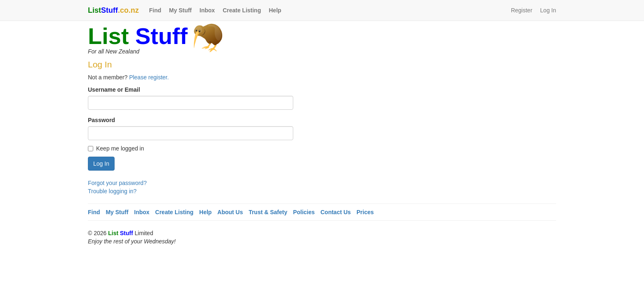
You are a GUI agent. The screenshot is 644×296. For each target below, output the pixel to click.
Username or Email (114, 90)
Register (522, 10)
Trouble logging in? (112, 191)
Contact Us (336, 212)
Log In (548, 10)
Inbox (207, 10)
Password (101, 120)
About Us (230, 212)
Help (275, 10)
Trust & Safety (268, 212)
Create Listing (242, 10)
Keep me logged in (116, 148)
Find (155, 10)
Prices (365, 212)
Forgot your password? (117, 183)
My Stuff (181, 10)
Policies (304, 212)
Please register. (149, 77)
